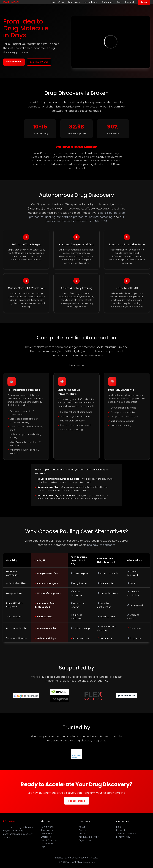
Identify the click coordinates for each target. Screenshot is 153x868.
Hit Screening (47, 844)
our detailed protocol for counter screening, (85, 217)
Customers (107, 2)
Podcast (130, 2)
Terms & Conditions (126, 834)
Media (82, 834)
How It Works (57, 2)
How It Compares (50, 840)
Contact (83, 830)
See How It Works (39, 62)
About (82, 827)
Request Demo (14, 62)
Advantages (91, 2)
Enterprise (46, 837)
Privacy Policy (123, 837)
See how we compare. (101, 545)
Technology (74, 2)
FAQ (43, 847)
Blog (119, 2)
